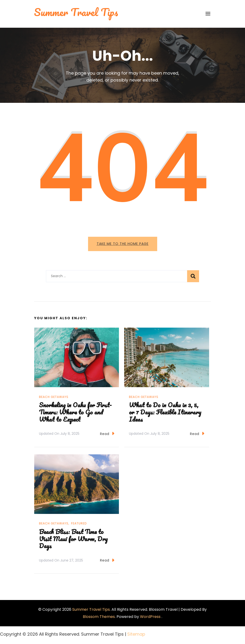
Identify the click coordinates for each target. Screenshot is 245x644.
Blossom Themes (99, 617)
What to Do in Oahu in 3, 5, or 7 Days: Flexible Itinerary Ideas (165, 412)
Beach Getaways (54, 397)
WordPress (150, 617)
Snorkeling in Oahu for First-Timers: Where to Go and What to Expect (75, 412)
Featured (79, 523)
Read (107, 433)
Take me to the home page (123, 244)
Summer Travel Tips (91, 609)
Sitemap (136, 634)
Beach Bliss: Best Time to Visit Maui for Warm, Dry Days (73, 539)
